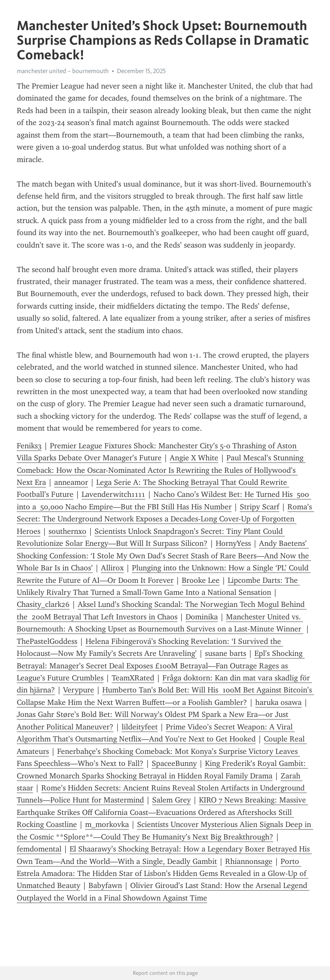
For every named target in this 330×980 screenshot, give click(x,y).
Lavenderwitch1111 (113, 494)
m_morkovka (107, 824)
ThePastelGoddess (47, 641)
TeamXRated (133, 678)
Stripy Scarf (260, 507)
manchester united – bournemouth (63, 71)
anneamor (71, 482)
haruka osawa (278, 702)
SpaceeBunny (174, 763)
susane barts (226, 653)
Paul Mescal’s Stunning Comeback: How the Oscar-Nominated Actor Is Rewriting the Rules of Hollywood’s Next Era (161, 470)
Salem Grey (171, 800)
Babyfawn (105, 885)
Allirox (112, 568)
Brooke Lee (201, 580)
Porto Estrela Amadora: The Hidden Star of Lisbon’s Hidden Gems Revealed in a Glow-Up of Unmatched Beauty (163, 874)
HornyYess (233, 543)
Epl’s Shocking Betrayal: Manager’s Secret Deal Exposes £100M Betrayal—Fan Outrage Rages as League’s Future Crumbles (161, 666)
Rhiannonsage (249, 861)
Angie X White (194, 458)
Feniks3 (29, 446)
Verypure (79, 690)
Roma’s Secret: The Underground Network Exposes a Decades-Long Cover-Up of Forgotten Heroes (165, 519)
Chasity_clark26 (43, 604)
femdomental (39, 849)
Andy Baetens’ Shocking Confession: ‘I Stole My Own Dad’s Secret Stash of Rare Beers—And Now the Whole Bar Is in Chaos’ (164, 556)
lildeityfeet (140, 727)
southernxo (67, 531)
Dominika (202, 617)
